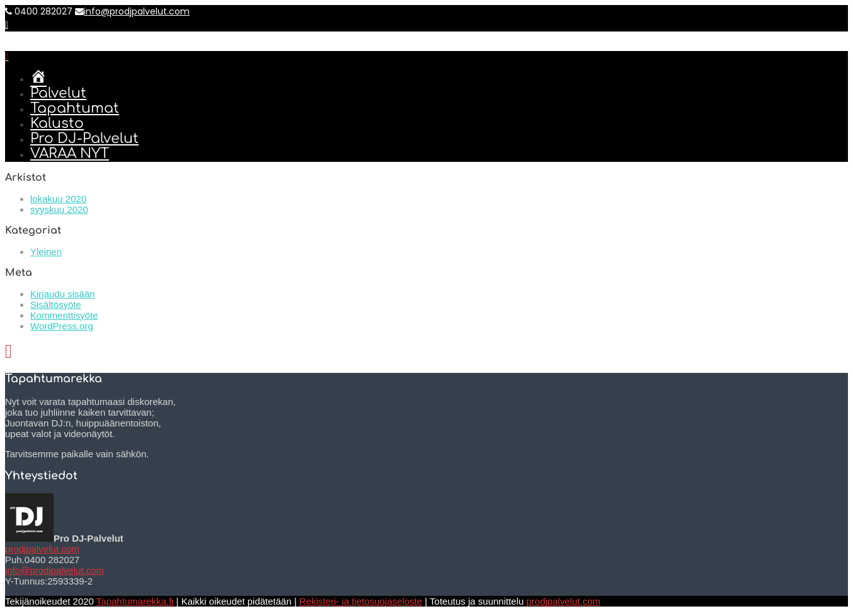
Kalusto (57, 123)
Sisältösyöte (56, 305)
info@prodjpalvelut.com (132, 11)
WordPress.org (62, 326)
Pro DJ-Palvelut (84, 139)
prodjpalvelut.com (42, 549)
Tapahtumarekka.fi (135, 601)
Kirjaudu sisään (63, 294)
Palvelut (58, 93)
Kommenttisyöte (64, 315)
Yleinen (46, 252)
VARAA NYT (70, 154)
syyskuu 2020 (59, 209)
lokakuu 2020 (58, 199)
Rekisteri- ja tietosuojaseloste (361, 601)
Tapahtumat (75, 108)
